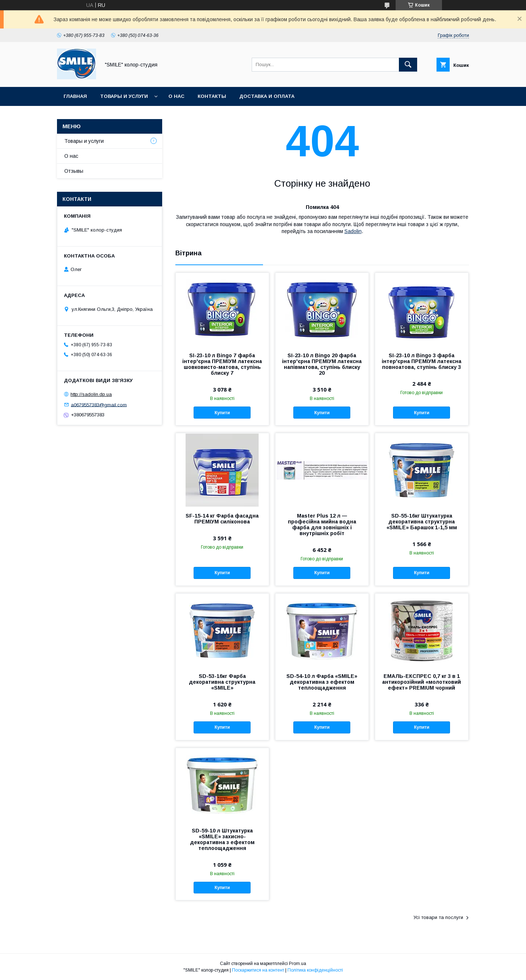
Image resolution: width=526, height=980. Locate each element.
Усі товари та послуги (438, 917)
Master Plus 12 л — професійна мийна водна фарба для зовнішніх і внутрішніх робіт (322, 525)
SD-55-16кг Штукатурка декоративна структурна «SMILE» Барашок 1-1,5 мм (422, 522)
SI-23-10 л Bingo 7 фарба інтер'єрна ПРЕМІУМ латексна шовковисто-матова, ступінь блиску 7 (222, 364)
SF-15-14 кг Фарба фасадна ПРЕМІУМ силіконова (222, 519)
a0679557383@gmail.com (99, 405)
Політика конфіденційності (315, 970)
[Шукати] (408, 65)
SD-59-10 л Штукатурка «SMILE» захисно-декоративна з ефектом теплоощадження (222, 839)
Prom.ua (298, 964)
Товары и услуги (124, 96)
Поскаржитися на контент (258, 970)
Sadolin (353, 231)
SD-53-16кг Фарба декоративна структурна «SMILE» (222, 682)
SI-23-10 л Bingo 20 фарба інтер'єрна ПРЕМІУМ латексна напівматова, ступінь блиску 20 (322, 364)
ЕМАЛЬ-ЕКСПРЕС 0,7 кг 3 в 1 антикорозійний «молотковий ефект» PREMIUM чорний (422, 682)
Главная (75, 96)
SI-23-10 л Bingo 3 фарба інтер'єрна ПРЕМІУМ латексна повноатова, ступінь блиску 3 (422, 361)
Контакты (212, 96)
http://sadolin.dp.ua (91, 394)
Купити (222, 413)
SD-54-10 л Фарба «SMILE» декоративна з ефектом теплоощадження (322, 682)
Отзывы (74, 171)
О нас (176, 96)
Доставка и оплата (267, 96)
